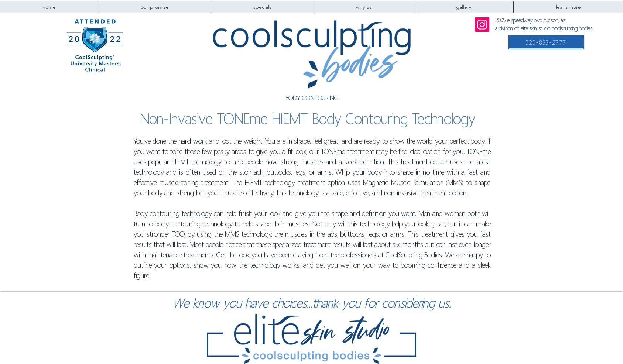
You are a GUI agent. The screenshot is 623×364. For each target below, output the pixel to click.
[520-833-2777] (546, 42)
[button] (364, 7)
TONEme (242, 119)
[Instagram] (482, 25)
